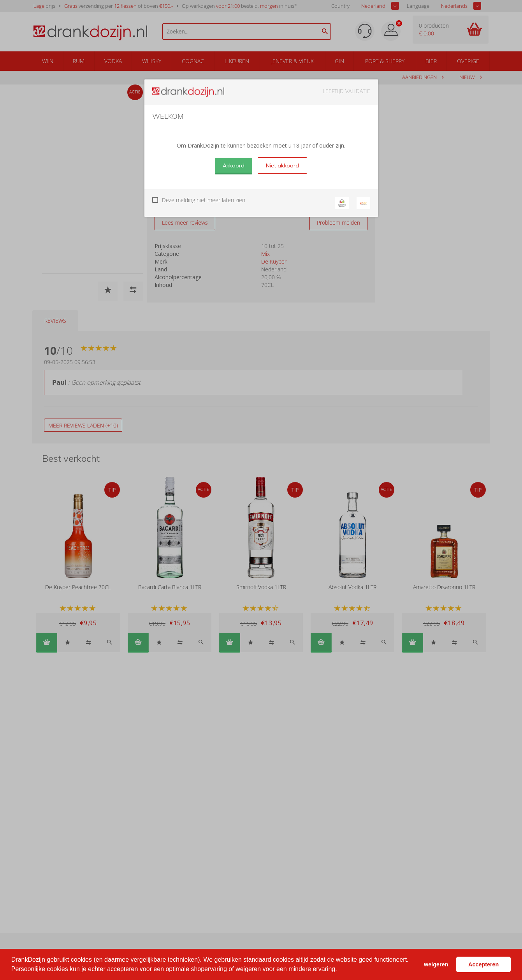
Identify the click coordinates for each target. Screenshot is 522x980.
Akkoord (234, 165)
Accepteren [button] (483, 964)
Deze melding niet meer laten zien (204, 200)
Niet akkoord (282, 165)
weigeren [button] (436, 964)
